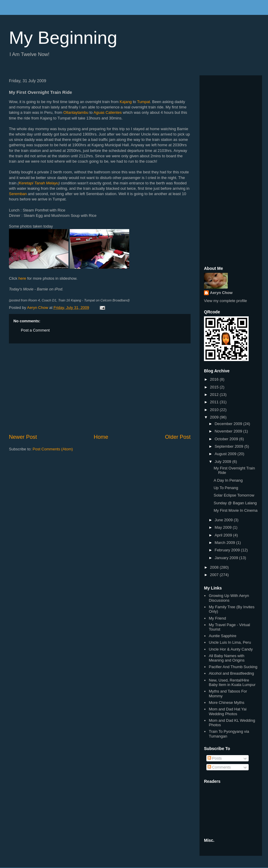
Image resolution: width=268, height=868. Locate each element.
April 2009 (224, 535)
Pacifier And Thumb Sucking (233, 667)
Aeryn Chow (221, 293)
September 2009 (230, 446)
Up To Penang (226, 488)
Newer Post (23, 437)
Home (101, 437)
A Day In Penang (228, 480)
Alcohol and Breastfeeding (231, 673)
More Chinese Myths (226, 703)
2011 (215, 402)
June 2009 (224, 520)
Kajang (126, 102)
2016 (215, 379)
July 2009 (223, 462)
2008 (215, 567)
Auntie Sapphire (223, 636)
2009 (215, 417)
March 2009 (225, 543)
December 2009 (229, 424)
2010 (215, 410)
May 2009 (224, 527)
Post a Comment (35, 330)
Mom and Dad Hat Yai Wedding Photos (228, 711)
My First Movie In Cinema (235, 510)
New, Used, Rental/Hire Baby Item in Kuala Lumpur (232, 683)
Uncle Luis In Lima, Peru (230, 642)
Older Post (178, 437)
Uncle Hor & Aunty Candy (231, 649)
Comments (219, 767)
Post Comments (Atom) (53, 449)
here (22, 278)
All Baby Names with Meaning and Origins (227, 658)
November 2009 (229, 431)
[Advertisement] (100, 388)
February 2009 (228, 550)
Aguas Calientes (108, 112)
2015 (215, 387)
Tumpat (144, 102)
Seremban (18, 194)
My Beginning (63, 38)
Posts (215, 758)
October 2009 (227, 439)
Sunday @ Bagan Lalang (235, 503)
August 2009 (226, 454)
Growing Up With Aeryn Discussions (229, 598)
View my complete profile (225, 301)
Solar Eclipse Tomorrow (234, 495)
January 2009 (227, 558)
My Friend (217, 618)
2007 (215, 575)
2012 (215, 395)
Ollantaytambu (76, 112)
